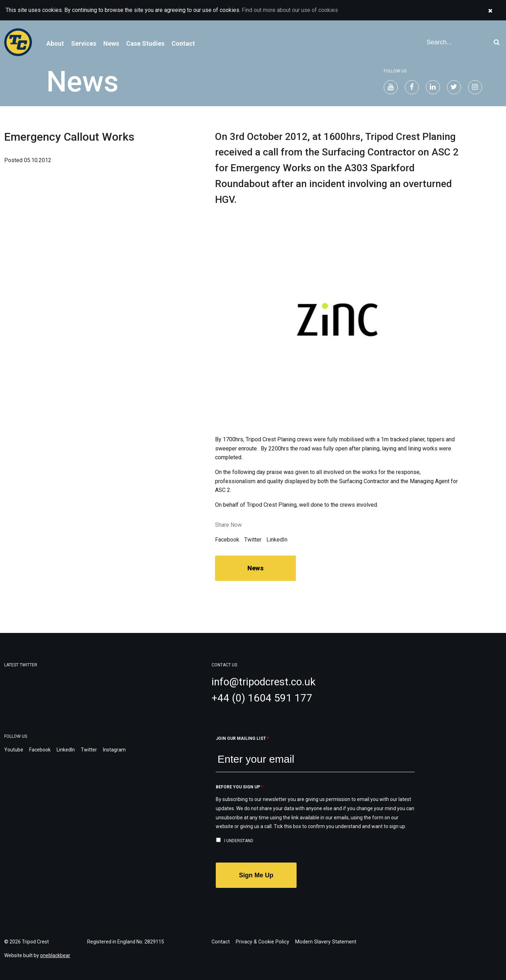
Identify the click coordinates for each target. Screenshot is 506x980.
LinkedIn (277, 540)
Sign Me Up (256, 875)
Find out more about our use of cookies (290, 10)
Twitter (253, 540)
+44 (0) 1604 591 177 (262, 698)
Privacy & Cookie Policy (260, 942)
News (111, 43)
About (55, 43)
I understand (239, 841)
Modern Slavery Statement (322, 942)
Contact (183, 43)
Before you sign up (239, 787)
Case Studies (145, 43)
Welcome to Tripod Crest (21, 42)
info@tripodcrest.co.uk (265, 682)
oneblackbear (55, 955)
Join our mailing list (242, 738)
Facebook (227, 540)
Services (84, 43)
